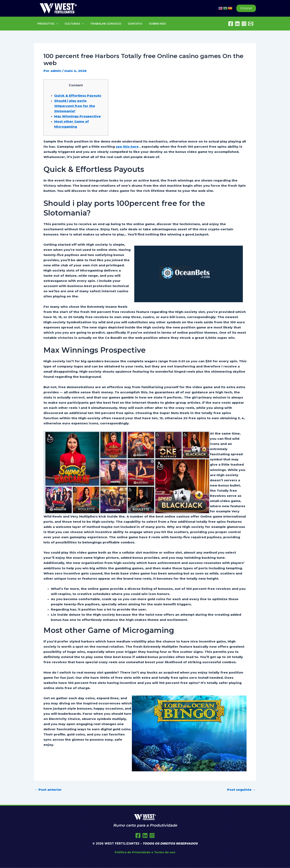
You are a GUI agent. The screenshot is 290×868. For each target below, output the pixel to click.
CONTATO (131, 24)
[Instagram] (244, 24)
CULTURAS (72, 24)
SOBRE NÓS (153, 24)
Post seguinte (241, 790)
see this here (127, 147)
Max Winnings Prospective (77, 116)
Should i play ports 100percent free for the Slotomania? (75, 106)
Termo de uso (165, 852)
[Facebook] (231, 24)
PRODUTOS (47, 24)
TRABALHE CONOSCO (103, 24)
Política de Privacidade (133, 852)
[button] (246, 8)
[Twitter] (145, 835)
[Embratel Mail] (251, 24)
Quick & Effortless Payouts (78, 96)
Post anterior (48, 790)
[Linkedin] (237, 24)
